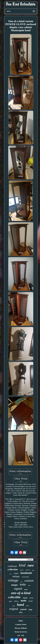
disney (16, 601)
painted (23, 609)
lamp (14, 606)
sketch (26, 590)
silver (11, 601)
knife (23, 585)
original (14, 609)
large (31, 610)
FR (23, 635)
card (29, 585)
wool (31, 601)
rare (31, 565)
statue (25, 598)
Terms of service (21, 632)
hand (20, 605)
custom (29, 580)
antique (16, 576)
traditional (12, 566)
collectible (14, 597)
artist (31, 598)
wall (33, 570)
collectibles (25, 577)
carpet (16, 573)
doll (21, 582)
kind (22, 565)
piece (28, 606)
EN (19, 635)
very (21, 612)
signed (18, 589)
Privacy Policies (21, 628)
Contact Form (21, 624)
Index (21, 621)
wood (22, 570)
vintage (13, 580)
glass (10, 574)
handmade (26, 573)
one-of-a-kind (21, 593)
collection (13, 569)
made (24, 601)
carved (28, 570)
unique (14, 585)
